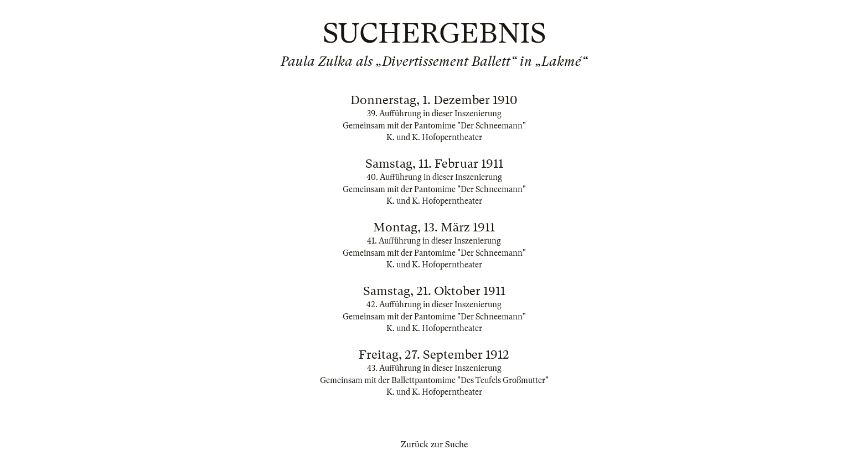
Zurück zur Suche (434, 445)
